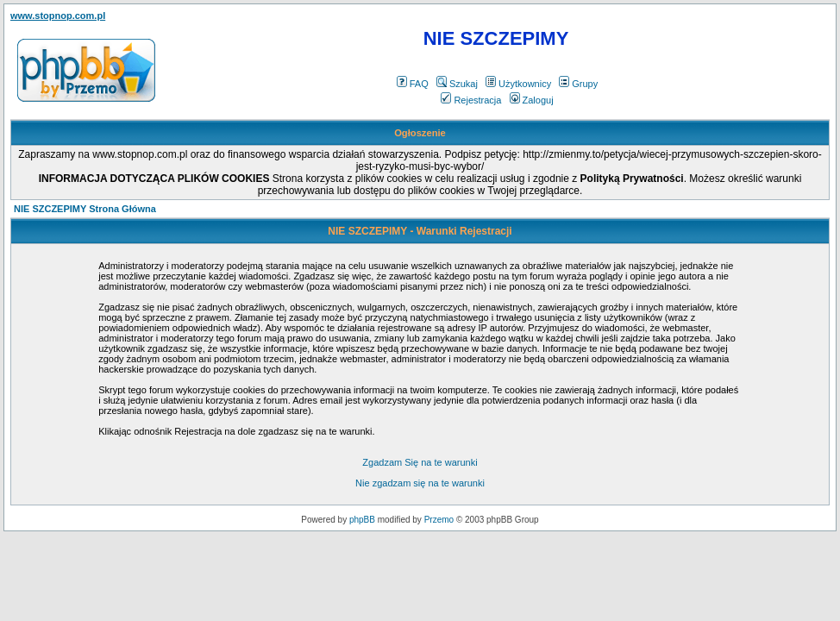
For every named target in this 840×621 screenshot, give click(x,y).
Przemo (439, 520)
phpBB (362, 520)
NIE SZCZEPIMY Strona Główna (85, 209)
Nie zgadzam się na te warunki (420, 483)
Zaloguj (532, 100)
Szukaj (457, 84)
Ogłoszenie (420, 133)
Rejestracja (471, 100)
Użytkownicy (518, 84)
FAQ (413, 84)
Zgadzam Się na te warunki (420, 462)
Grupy (578, 84)
